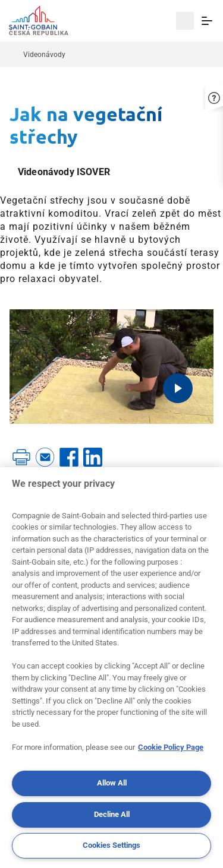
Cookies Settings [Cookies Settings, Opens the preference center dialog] (111, 845)
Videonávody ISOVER (64, 172)
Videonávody (44, 55)
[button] (214, 95)
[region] (111, 668)
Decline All (112, 814)
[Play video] (178, 388)
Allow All (112, 783)
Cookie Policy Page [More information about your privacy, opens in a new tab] (171, 747)
